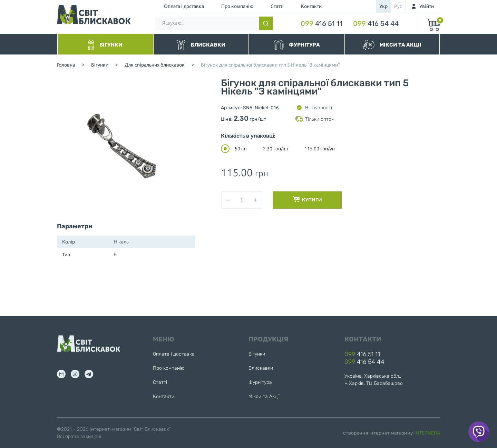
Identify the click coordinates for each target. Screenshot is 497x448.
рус (398, 6)
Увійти (427, 6)
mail (61, 374)
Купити (307, 199)
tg (89, 374)
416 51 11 (322, 23)
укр (383, 6)
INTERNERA (427, 433)
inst (75, 374)
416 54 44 (376, 23)
